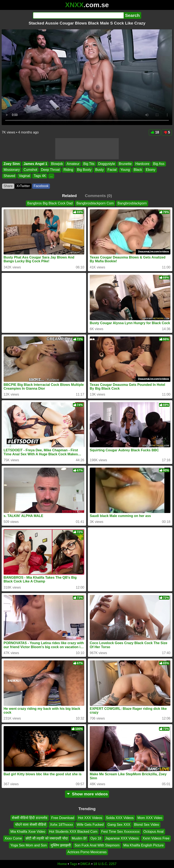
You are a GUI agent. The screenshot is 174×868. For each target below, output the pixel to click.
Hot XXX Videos (90, 818)
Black (138, 170)
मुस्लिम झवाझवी (61, 845)
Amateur (73, 164)
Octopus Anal (154, 832)
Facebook (41, 186)
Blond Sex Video (146, 825)
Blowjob (57, 164)
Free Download (63, 818)
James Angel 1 (35, 164)
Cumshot (30, 170)
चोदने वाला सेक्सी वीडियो (31, 825)
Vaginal (24, 176)
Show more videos (87, 794)
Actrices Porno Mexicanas (87, 852)
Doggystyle (107, 164)
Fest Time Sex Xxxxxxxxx (120, 832)
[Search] (78, 15)
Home (62, 864)
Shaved (9, 176)
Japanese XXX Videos (122, 839)
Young (125, 170)
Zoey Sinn (12, 164)
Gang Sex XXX (119, 825)
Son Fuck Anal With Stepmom (97, 845)
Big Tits (89, 164)
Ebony (151, 170)
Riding (68, 170)
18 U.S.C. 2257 (105, 864)
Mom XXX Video (150, 818)
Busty (99, 170)
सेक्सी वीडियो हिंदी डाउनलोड (30, 818)
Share (8, 186)
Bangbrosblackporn (132, 203)
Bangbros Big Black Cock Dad (50, 203)
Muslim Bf (79, 839)
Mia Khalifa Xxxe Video (28, 832)
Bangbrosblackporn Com (95, 203)
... (51, 176)
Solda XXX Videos (120, 818)
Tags (74, 864)
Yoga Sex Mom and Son (29, 845)
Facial (112, 170)
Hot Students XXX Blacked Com (73, 832)
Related (69, 196)
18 (155, 132)
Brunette (125, 164)
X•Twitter (23, 186)
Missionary (12, 170)
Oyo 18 (96, 839)
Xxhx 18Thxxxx (61, 825)
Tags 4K (40, 176)
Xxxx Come (13, 839)
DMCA (85, 864)
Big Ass (159, 164)
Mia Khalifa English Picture (144, 845)
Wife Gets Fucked (90, 825)
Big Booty (84, 170)
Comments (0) (98, 196)
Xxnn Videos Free (156, 839)
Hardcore (142, 164)
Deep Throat (50, 170)
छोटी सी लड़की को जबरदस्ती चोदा (47, 839)
